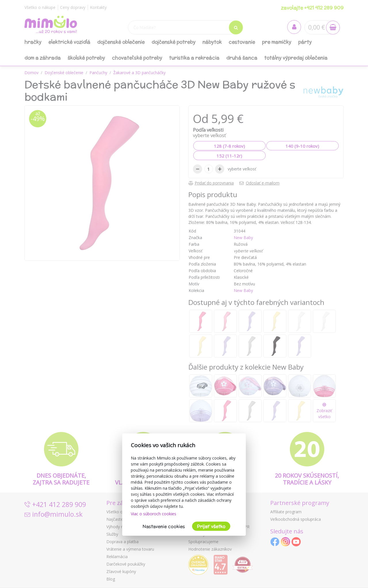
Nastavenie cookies (164, 526)
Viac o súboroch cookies (154, 514)
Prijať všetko (211, 526)
